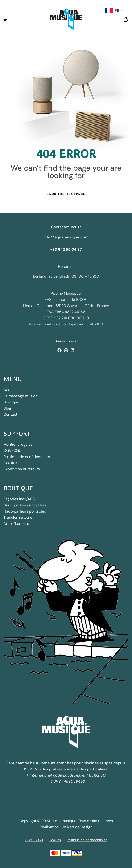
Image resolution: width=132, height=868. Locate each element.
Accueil (10, 390)
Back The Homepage (66, 194)
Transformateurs (18, 517)
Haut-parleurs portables (25, 511)
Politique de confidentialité (27, 457)
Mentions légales (18, 444)
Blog (7, 408)
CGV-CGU (12, 451)
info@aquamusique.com (66, 237)
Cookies (10, 463)
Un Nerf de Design (77, 827)
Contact (10, 414)
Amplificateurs (16, 524)
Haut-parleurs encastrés (25, 505)
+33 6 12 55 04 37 (66, 249)
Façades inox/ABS (19, 499)
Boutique (11, 402)
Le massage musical (21, 396)
